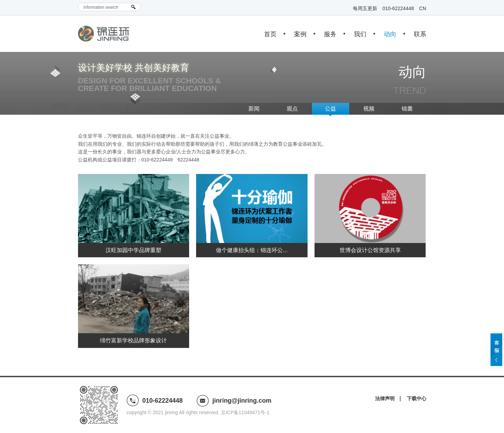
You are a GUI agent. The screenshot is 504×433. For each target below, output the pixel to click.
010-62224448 (398, 8)
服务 (330, 34)
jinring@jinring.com (242, 401)
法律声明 (385, 398)
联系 (420, 34)
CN (422, 8)
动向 (390, 34)
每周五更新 (365, 8)
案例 (300, 34)
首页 (270, 34)
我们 (360, 34)
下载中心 (417, 398)
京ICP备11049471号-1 (245, 412)
